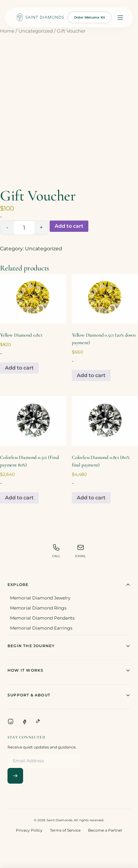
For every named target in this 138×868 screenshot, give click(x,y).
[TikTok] (38, 722)
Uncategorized (36, 31)
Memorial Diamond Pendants (42, 618)
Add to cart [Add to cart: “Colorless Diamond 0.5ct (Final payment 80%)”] (19, 498)
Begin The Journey (69, 646)
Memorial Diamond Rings (38, 608)
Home (7, 31)
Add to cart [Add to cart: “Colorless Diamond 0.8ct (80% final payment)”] (91, 498)
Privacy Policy (29, 830)
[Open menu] (120, 18)
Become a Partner (105, 830)
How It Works (69, 670)
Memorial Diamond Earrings (41, 628)
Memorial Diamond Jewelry (40, 598)
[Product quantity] (24, 228)
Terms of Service (65, 830)
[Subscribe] (15, 776)
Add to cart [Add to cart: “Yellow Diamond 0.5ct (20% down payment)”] (91, 375)
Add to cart (69, 226)
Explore (69, 585)
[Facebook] (24, 722)
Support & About (69, 695)
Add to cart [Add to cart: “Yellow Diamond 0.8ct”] (19, 368)
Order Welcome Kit (89, 17)
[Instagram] (11, 722)
